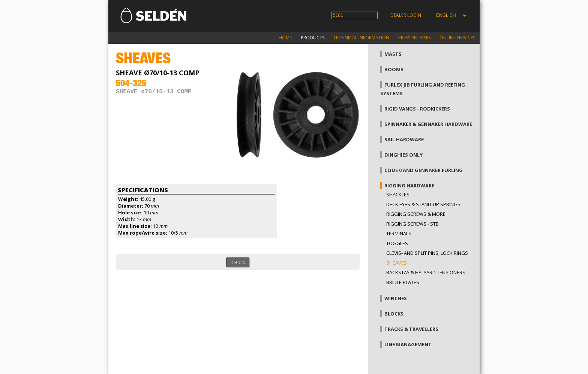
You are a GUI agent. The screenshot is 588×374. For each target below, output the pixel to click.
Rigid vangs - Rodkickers (417, 109)
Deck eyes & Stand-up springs (423, 204)
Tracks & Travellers (411, 329)
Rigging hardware (409, 186)
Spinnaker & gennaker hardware (428, 124)
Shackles (398, 194)
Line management (408, 344)
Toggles (397, 243)
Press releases (414, 38)
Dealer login (406, 15)
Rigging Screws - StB (412, 224)
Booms (394, 69)
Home (285, 38)
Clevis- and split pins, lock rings (427, 253)
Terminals (399, 233)
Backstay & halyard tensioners (426, 272)
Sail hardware (404, 139)
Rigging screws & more (416, 214)
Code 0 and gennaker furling (424, 170)
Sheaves (397, 263)
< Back (238, 262)
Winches (396, 298)
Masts (393, 54)
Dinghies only (403, 155)
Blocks (394, 314)
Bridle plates (403, 282)
